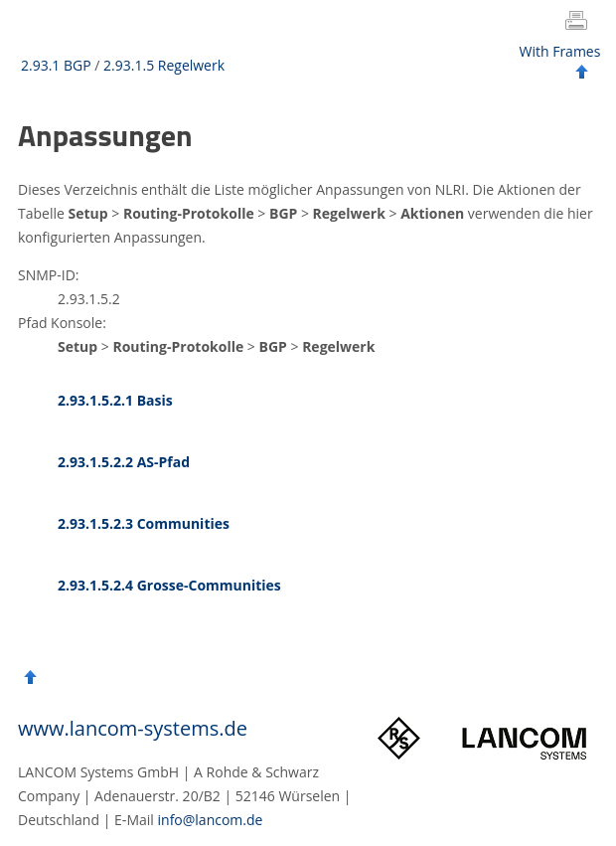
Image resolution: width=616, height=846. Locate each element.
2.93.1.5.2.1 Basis (115, 400)
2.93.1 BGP (56, 65)
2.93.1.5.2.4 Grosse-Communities (169, 585)
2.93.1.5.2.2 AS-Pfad (124, 462)
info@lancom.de (211, 820)
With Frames (560, 51)
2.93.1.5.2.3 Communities (144, 523)
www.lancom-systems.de (133, 728)
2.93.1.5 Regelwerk (164, 65)
